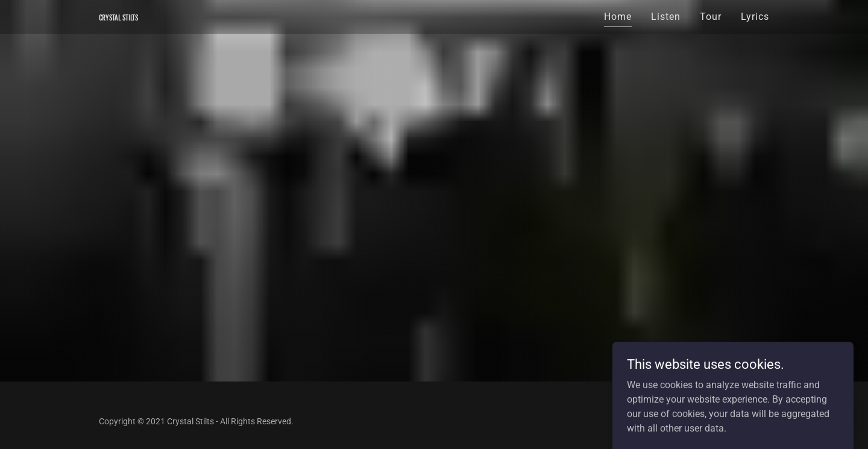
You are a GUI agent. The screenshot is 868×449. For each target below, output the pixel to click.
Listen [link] (666, 17)
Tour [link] (711, 17)
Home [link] (618, 17)
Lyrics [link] (755, 17)
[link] (118, 17)
